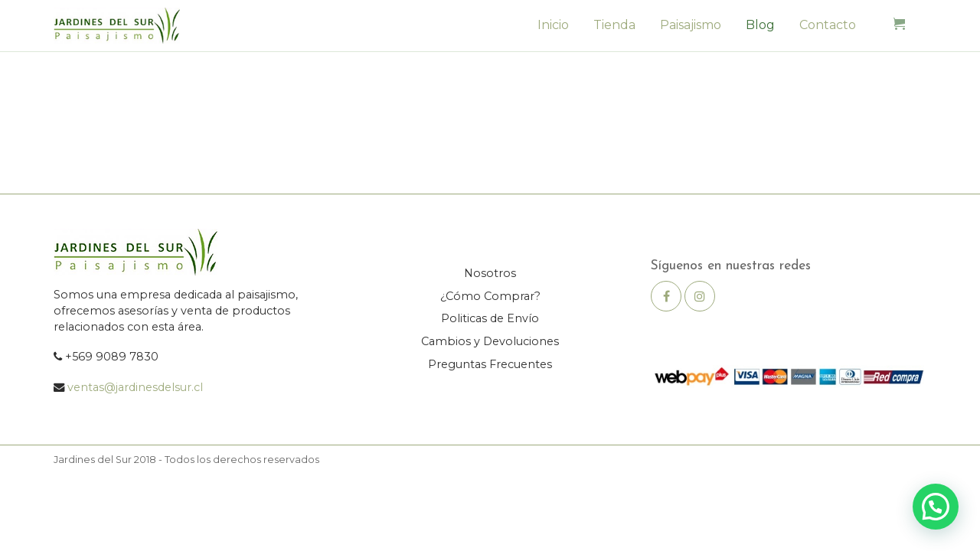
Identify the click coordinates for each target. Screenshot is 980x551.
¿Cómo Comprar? (490, 296)
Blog (760, 25)
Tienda (614, 25)
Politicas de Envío (490, 318)
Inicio (553, 25)
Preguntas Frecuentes (490, 364)
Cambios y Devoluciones (490, 341)
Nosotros (490, 273)
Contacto (828, 25)
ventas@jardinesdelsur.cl (135, 387)
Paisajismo (691, 25)
